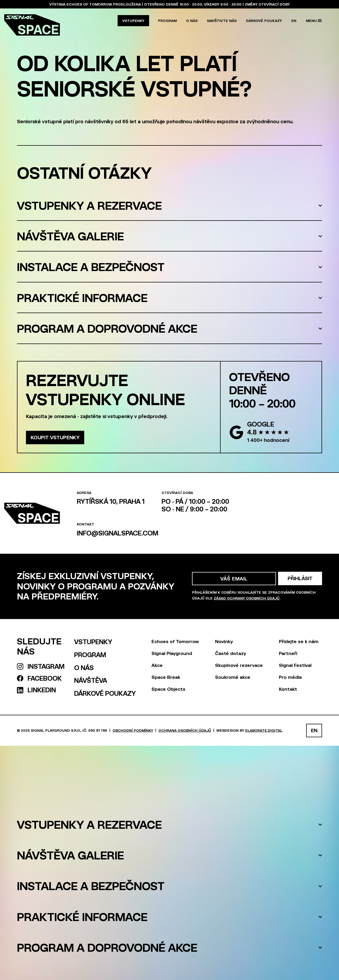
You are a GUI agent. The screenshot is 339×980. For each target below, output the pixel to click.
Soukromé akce (233, 677)
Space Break (166, 677)
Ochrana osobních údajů (185, 730)
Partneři (288, 653)
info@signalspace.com (118, 533)
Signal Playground (172, 653)
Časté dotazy (231, 653)
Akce (157, 665)
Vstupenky (133, 20)
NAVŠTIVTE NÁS (222, 20)
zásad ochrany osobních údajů (247, 598)
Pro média (290, 677)
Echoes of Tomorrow (175, 641)
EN (294, 20)
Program (167, 20)
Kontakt (288, 689)
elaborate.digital (264, 730)
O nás (192, 20)
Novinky (224, 641)
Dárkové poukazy (264, 20)
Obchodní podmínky (133, 730)
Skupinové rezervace (239, 665)
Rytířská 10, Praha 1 (111, 501)
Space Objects (168, 689)
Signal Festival (295, 665)
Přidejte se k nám (299, 641)
